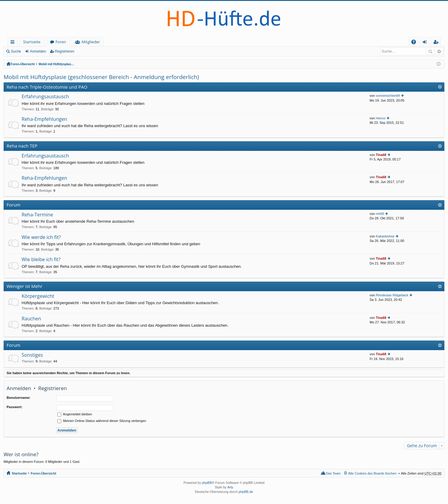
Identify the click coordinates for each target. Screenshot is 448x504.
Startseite (32, 42)
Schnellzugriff (14, 43)
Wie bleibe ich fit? (41, 260)
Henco (381, 118)
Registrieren (65, 51)
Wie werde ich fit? (41, 237)
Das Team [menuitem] (333, 473)
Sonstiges (32, 355)
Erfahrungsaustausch (45, 97)
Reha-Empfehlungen (44, 119)
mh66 (380, 214)
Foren (61, 42)
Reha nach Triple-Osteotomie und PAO (47, 87)
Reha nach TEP (22, 146)
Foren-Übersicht (23, 64)
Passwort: (15, 407)
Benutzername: (18, 398)
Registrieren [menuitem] (437, 43)
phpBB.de (246, 492)
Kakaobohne (385, 236)
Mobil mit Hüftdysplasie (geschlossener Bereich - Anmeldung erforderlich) (98, 64)
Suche (16, 51)
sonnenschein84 (388, 96)
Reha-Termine (37, 215)
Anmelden (38, 51)
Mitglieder (91, 42)
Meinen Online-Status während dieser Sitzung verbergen (102, 421)
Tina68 (381, 155)
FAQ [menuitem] (416, 43)
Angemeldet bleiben (75, 414)
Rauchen (31, 319)
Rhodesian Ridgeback (392, 295)
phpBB (207, 483)
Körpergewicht (38, 296)
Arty (230, 487)
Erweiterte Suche (439, 51)
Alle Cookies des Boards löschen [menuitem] (372, 473)
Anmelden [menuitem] (426, 43)
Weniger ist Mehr (24, 286)
